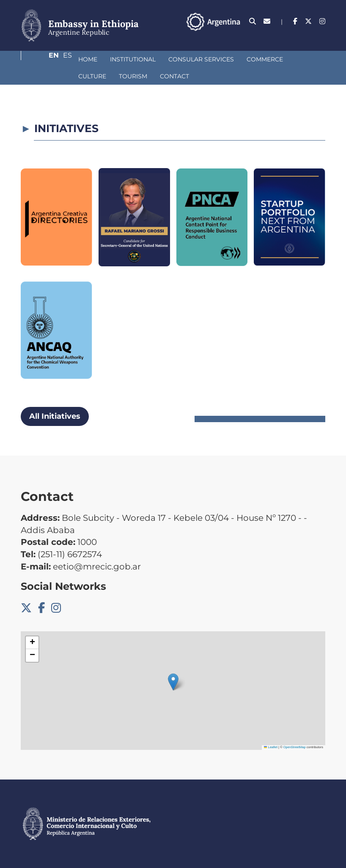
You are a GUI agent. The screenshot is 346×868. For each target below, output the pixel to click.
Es (321, 36)
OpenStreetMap (295, 747)
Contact (89, 76)
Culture (265, 59)
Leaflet (271, 747)
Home (43, 59)
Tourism (48, 76)
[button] (173, 682)
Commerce (220, 59)
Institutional (88, 59)
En (304, 36)
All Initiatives (55, 416)
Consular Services (156, 59)
